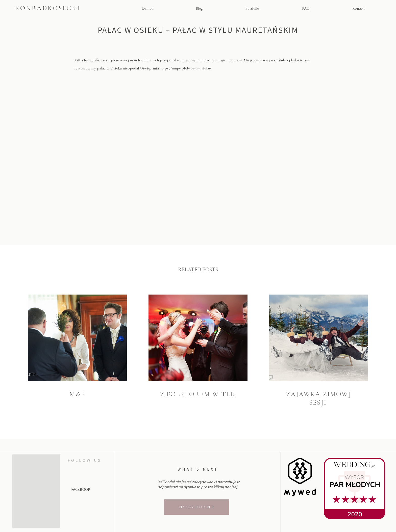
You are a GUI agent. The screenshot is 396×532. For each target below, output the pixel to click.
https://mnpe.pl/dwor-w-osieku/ (185, 68)
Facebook (81, 489)
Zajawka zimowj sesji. (319, 398)
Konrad (147, 8)
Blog (199, 8)
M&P (77, 394)
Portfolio (252, 8)
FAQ (306, 8)
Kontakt (358, 8)
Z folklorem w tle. (198, 394)
